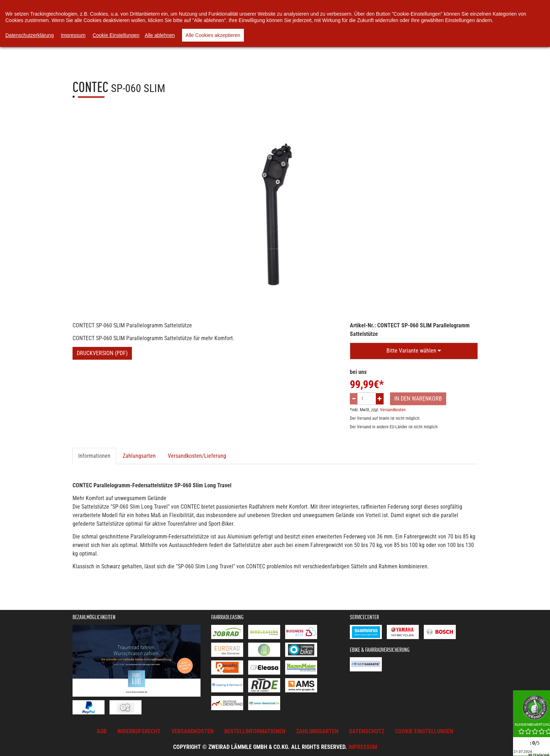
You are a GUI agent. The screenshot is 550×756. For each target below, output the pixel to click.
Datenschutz (367, 731)
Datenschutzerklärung (30, 35)
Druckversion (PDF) (102, 353)
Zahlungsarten (139, 456)
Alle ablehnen (160, 35)
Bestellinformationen (255, 731)
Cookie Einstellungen (116, 35)
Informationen (94, 456)
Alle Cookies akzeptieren (213, 35)
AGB (102, 731)
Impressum (363, 747)
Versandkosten (393, 410)
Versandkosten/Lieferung (197, 456)
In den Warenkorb (418, 399)
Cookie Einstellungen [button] (424, 731)
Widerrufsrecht (139, 731)
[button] (414, 351)
